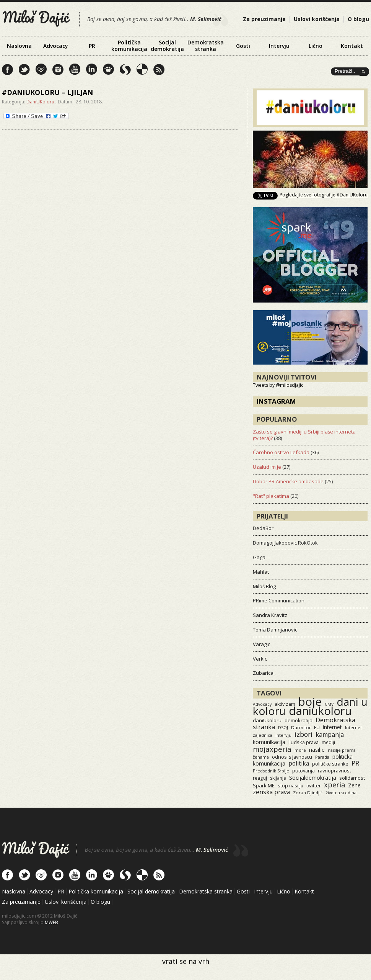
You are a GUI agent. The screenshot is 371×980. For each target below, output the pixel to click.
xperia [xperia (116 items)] (334, 784)
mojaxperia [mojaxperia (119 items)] (272, 749)
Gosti (243, 46)
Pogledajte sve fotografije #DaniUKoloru (324, 195)
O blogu (358, 19)
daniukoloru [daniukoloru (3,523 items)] (320, 711)
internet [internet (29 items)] (332, 727)
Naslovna (19, 46)
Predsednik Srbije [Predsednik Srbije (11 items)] (271, 771)
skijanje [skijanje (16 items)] (278, 778)
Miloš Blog (264, 586)
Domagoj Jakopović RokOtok (285, 543)
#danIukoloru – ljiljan (47, 92)
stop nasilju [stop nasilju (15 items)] (290, 785)
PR (92, 46)
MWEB (51, 922)
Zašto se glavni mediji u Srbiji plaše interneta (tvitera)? (304, 435)
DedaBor (263, 528)
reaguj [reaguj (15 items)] (260, 778)
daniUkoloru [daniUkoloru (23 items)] (267, 720)
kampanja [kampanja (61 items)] (330, 735)
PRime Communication (279, 600)
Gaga (259, 557)
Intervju (279, 46)
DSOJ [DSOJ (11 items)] (283, 727)
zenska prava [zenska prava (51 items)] (271, 792)
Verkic (260, 659)
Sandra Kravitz (270, 615)
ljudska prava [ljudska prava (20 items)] (303, 742)
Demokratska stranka (206, 46)
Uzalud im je (267, 467)
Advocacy (56, 46)
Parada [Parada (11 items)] (322, 757)
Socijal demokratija (167, 46)
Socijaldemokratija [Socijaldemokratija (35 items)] (313, 777)
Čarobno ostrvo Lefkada (281, 452)
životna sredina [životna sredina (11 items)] (341, 793)
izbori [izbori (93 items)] (303, 734)
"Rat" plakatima (271, 496)
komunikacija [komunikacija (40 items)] (269, 742)
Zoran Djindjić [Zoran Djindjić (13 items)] (308, 793)
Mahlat (261, 572)
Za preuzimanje (264, 19)
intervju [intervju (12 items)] (283, 735)
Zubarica (263, 673)
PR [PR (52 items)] (355, 763)
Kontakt (352, 46)
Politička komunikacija (129, 46)
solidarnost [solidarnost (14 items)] (352, 778)
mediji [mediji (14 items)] (328, 742)
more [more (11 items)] (300, 750)
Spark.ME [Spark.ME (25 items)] (264, 785)
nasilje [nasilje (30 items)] (317, 750)
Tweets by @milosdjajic (278, 385)
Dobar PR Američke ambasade (288, 481)
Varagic (261, 644)
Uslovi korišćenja (317, 19)
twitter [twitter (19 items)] (314, 786)
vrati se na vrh (186, 961)
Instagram (276, 401)
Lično (316, 46)
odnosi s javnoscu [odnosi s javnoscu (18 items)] (292, 757)
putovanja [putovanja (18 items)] (303, 771)
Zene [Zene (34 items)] (354, 785)
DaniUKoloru (40, 102)
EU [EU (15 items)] (317, 727)
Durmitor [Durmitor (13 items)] (301, 727)
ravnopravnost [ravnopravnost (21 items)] (334, 771)
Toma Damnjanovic (275, 630)
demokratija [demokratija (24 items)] (299, 720)
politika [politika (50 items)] (299, 763)
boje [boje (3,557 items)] (310, 702)
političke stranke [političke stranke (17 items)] (330, 764)
